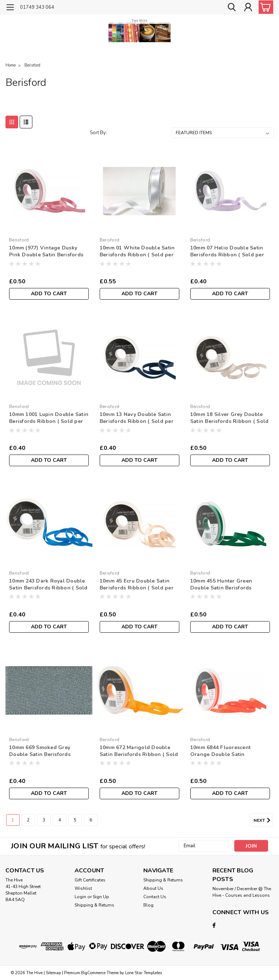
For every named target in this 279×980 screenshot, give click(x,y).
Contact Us (155, 897)
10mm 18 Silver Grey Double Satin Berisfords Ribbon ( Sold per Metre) (230, 418)
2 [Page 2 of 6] (28, 820)
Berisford (32, 65)
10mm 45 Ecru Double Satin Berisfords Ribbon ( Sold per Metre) (137, 585)
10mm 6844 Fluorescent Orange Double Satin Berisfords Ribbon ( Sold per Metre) (227, 751)
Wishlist (83, 888)
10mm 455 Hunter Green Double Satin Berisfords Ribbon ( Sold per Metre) (222, 585)
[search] (232, 7)
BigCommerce (93, 973)
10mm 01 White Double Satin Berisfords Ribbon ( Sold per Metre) (137, 252)
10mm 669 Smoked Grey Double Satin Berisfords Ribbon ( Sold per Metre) (41, 751)
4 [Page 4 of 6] (59, 820)
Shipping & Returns (94, 905)
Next (263, 820)
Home (11, 65)
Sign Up (101, 897)
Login (80, 897)
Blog (148, 905)
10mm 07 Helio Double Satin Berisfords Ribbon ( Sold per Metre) (227, 252)
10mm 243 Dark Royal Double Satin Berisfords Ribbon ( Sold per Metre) (48, 585)
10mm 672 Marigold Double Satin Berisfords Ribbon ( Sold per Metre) (139, 751)
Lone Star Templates (144, 973)
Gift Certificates (90, 880)
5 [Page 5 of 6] (75, 820)
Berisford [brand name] (19, 240)
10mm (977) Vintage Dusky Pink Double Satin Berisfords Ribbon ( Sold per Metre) (46, 252)
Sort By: (98, 133)
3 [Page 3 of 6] (44, 820)
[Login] (248, 7)
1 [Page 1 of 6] (13, 820)
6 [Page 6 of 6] (91, 820)
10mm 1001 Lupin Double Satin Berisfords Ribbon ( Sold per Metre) (49, 418)
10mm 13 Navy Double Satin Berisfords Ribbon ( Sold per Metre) (137, 418)
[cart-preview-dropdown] (264, 7)
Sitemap (53, 973)
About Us (153, 888)
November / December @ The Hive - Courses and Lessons (242, 892)
